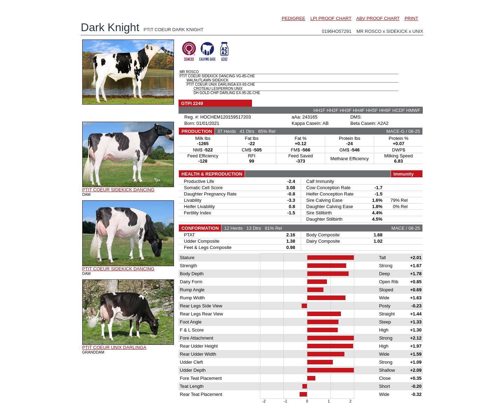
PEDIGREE (293, 18)
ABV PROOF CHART (378, 18)
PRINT (411, 18)
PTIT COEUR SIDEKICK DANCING (118, 190)
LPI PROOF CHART (331, 18)
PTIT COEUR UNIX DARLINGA (114, 347)
